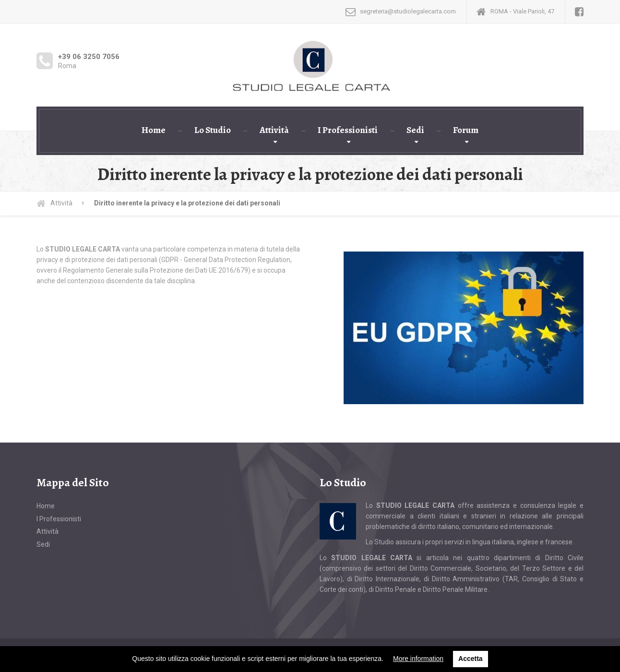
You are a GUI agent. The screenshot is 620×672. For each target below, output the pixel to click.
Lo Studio (213, 130)
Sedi (415, 130)
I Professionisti (348, 130)
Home (154, 130)
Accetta (471, 659)
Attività (274, 130)
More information (418, 659)
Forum (466, 130)
